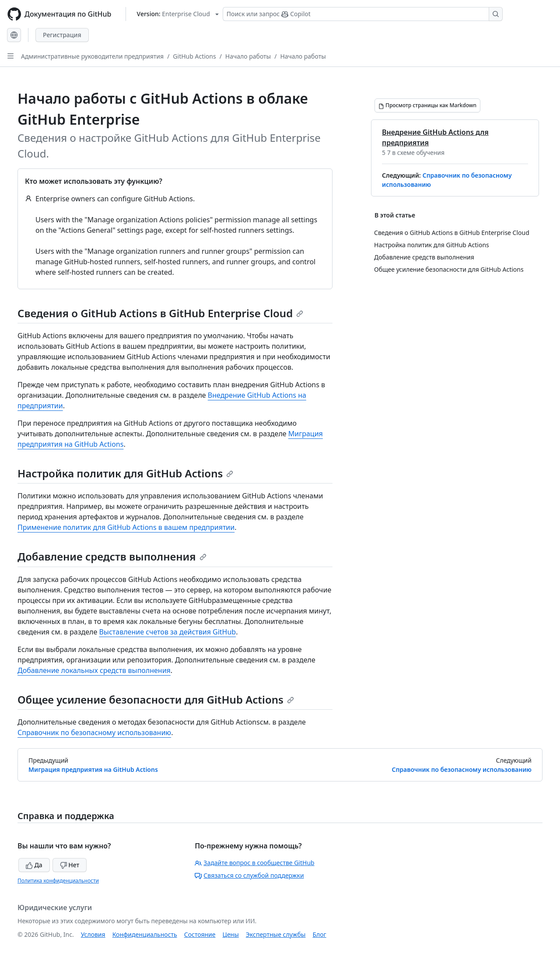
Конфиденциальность (145, 934)
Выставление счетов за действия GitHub (167, 632)
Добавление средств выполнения (112, 556)
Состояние (200, 934)
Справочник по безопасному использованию (94, 732)
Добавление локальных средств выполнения (94, 670)
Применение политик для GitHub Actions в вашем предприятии (126, 527)
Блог (319, 934)
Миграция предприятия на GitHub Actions (93, 769)
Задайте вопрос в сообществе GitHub (254, 863)
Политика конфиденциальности (58, 881)
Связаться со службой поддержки (249, 875)
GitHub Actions (194, 56)
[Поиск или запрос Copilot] (363, 14)
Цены (231, 934)
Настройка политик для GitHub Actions (125, 473)
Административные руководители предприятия (92, 56)
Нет (70, 865)
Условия (93, 934)
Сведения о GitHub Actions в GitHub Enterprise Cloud (160, 313)
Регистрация (62, 35)
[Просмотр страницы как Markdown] (427, 105)
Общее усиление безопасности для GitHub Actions (156, 699)
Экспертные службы (276, 934)
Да (34, 865)
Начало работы (248, 56)
